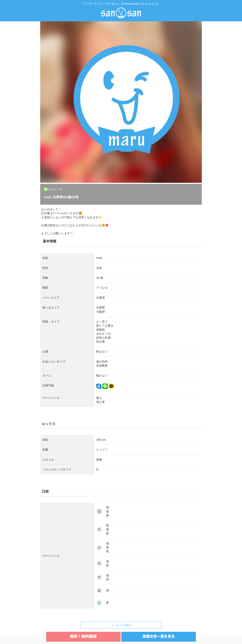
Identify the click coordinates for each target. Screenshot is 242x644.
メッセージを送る (121, 625)
